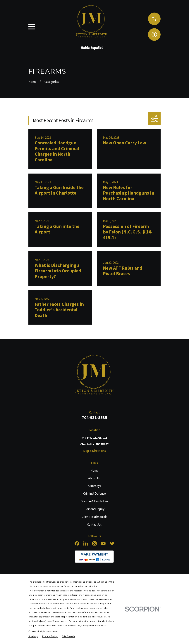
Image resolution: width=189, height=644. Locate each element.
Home (94, 470)
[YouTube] (103, 543)
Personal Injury (94, 509)
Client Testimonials (94, 517)
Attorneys (94, 486)
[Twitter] (112, 543)
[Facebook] (77, 543)
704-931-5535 (94, 417)
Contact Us (94, 524)
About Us (94, 478)
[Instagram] (94, 543)
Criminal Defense (94, 494)
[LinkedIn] (86, 543)
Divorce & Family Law (94, 501)
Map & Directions (94, 451)
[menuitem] (33, 636)
